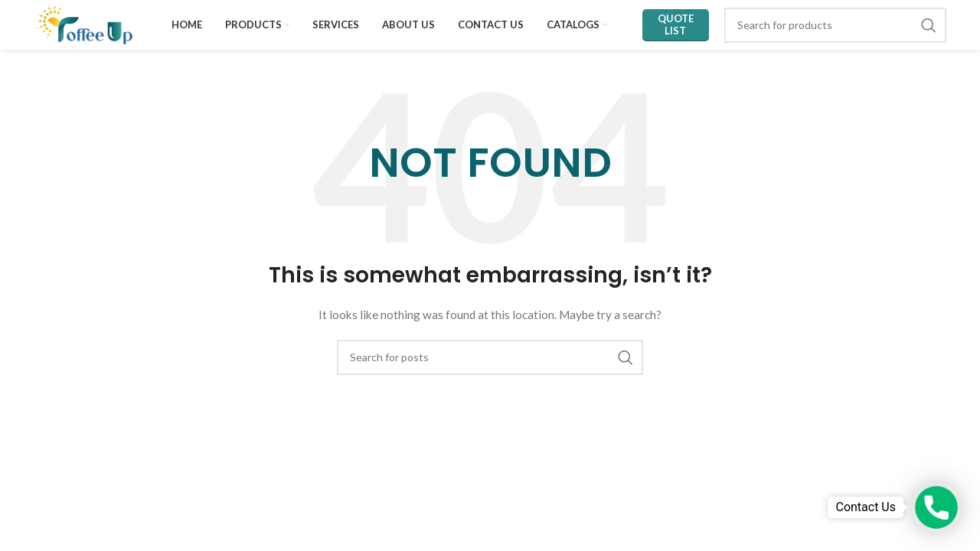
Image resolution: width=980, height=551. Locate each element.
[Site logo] (85, 23)
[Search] (835, 25)
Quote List (676, 24)
